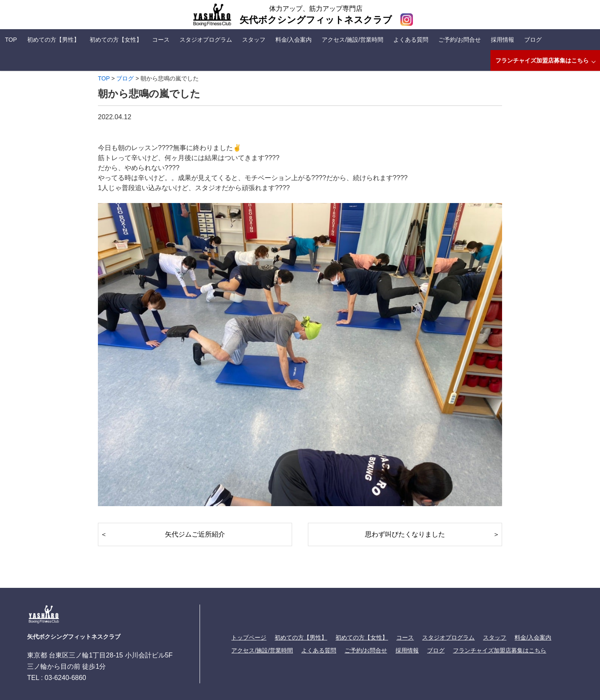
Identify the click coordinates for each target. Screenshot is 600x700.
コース (161, 40)
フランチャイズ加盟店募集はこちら (542, 60)
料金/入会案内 (294, 40)
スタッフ (254, 40)
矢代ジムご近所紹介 (195, 534)
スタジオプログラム (206, 40)
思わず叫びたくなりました (405, 534)
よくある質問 (411, 40)
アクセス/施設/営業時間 (352, 40)
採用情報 (502, 40)
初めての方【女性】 (116, 40)
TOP (11, 40)
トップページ (249, 637)
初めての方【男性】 (53, 40)
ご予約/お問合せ (460, 40)
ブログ (533, 40)
